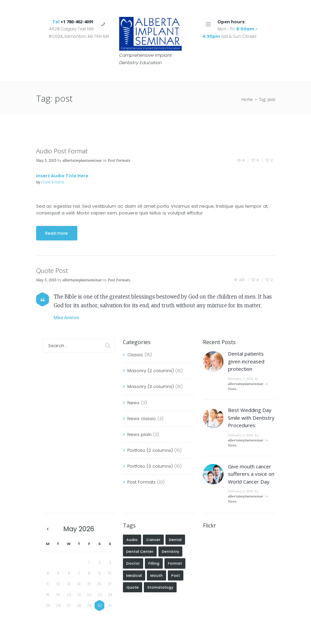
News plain (139, 434)
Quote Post (52, 271)
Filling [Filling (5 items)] (154, 563)
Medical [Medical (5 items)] (134, 575)
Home (247, 99)
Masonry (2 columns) (151, 371)
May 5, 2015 (46, 160)
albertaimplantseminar (82, 160)
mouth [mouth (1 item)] (157, 575)
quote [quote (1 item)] (133, 587)
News (133, 403)
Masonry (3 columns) (151, 387)
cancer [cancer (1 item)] (153, 540)
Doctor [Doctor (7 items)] (133, 563)
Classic (135, 355)
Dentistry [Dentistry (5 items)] (170, 551)
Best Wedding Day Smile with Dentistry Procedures (251, 418)
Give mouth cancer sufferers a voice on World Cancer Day (251, 474)
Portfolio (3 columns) (150, 466)
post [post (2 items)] (176, 575)
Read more (57, 233)
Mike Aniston (66, 318)
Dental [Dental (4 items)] (175, 540)
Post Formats (119, 160)
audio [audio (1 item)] (132, 540)
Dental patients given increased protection (246, 361)
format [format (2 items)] (175, 563)
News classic (142, 419)
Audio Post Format (62, 151)
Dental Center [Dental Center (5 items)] (140, 551)
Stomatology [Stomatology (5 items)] (160, 587)
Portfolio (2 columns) (150, 450)
